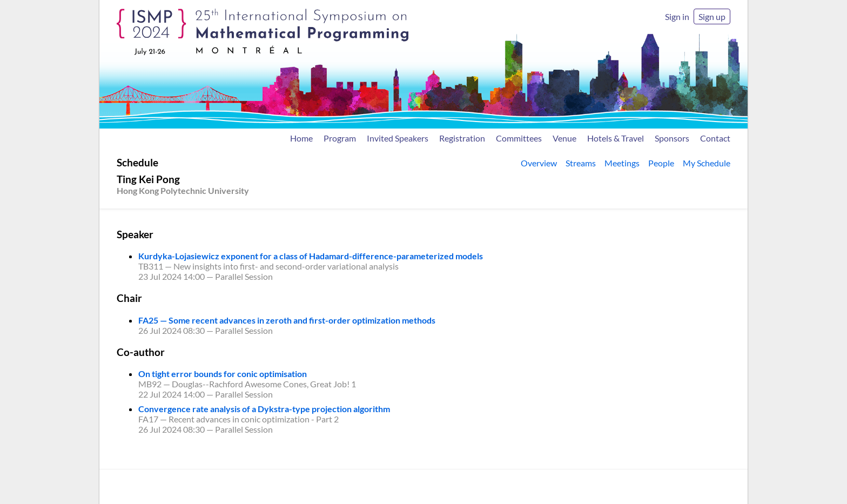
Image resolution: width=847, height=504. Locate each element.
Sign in (677, 16)
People (661, 163)
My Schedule (707, 163)
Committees (519, 138)
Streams (581, 163)
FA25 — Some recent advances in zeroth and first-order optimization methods (287, 320)
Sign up (712, 16)
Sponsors (672, 138)
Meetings (622, 163)
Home (301, 138)
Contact (715, 138)
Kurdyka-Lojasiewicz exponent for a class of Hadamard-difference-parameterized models (311, 256)
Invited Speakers (398, 138)
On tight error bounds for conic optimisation (223, 374)
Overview (539, 163)
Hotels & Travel (616, 138)
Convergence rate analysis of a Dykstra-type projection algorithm (264, 409)
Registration (462, 138)
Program (340, 138)
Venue (564, 138)
